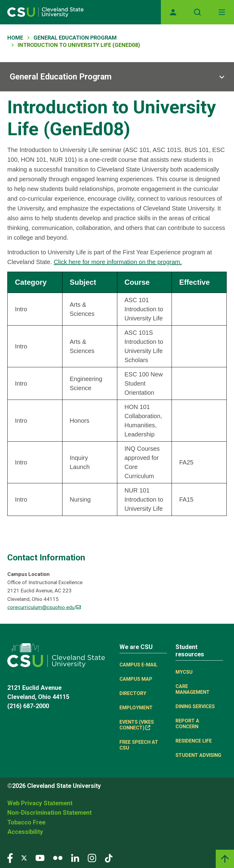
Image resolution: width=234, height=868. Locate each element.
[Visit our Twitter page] (24, 857)
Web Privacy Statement (40, 803)
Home (15, 38)
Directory (133, 693)
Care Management (193, 689)
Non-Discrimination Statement (50, 813)
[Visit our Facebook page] (10, 857)
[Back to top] (225, 859)
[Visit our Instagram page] (92, 857)
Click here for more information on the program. (118, 262)
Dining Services (195, 706)
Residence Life (194, 741)
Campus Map (136, 679)
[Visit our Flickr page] (58, 857)
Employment (136, 708)
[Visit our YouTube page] (40, 857)
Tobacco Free (26, 822)
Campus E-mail (138, 665)
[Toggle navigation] (222, 12)
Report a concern (187, 724)
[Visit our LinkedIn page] (75, 857)
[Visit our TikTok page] (109, 857)
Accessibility (25, 832)
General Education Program (75, 38)
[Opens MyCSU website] (173, 12)
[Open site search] (197, 12)
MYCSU (184, 672)
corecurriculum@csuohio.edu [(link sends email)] (44, 607)
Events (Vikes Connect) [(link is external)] (137, 725)
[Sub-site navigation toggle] (117, 77)
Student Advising (198, 755)
